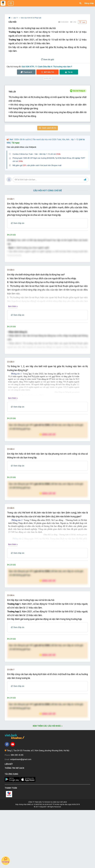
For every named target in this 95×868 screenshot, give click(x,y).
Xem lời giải (47, 60)
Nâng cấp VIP (47, 492)
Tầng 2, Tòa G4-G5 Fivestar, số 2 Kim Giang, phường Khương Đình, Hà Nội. (38, 808)
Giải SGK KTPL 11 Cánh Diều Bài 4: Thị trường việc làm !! (47, 67)
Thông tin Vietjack (15, 826)
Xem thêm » (13, 335)
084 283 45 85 (17, 813)
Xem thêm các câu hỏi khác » (48, 784)
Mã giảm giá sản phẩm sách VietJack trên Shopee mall (37, 165)
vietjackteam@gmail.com (21, 817)
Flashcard (26, 72)
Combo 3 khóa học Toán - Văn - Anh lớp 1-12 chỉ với (37, 154)
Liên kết (9, 822)
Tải (69, 72)
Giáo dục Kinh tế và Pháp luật (31, 18)
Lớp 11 (16, 18)
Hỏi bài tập (6, 860)
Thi (48, 72)
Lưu (82, 22)
